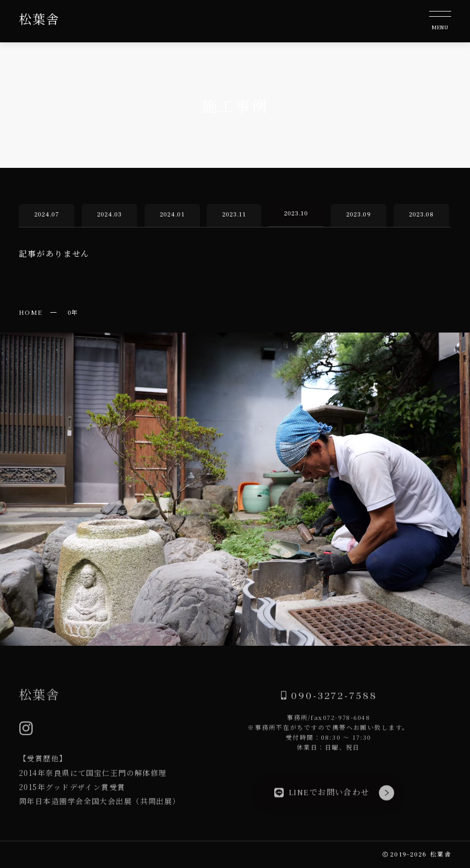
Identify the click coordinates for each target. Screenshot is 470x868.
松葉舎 (39, 20)
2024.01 (172, 215)
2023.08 (421, 215)
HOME (31, 312)
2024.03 (109, 215)
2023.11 (234, 215)
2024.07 (47, 215)
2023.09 (358, 215)
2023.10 (296, 214)
